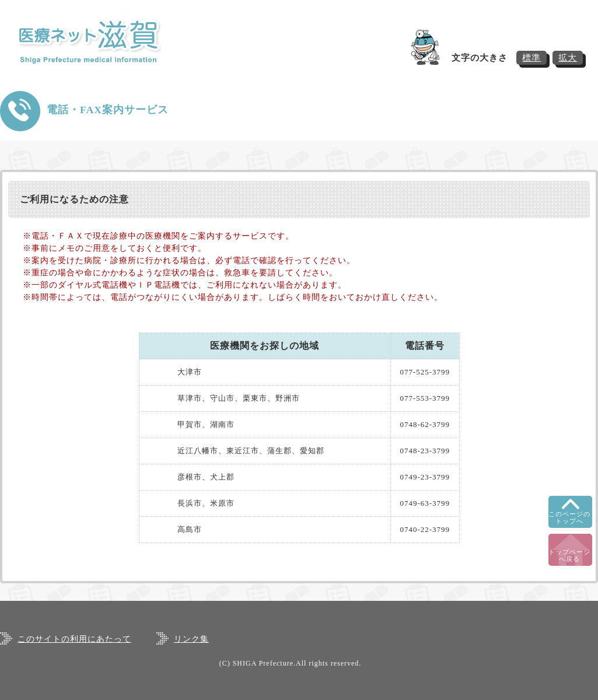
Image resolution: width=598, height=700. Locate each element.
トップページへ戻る (569, 555)
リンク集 (191, 639)
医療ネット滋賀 (99, 41)
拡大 (568, 58)
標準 (531, 58)
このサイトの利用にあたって (74, 639)
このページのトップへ (569, 517)
